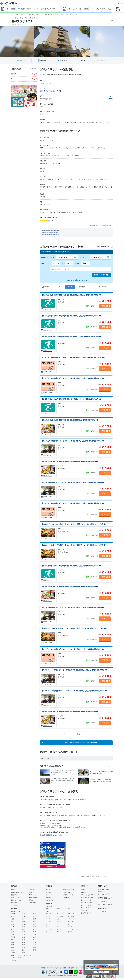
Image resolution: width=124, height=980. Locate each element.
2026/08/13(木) (97, 257)
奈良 (24, 937)
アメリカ (49, 922)
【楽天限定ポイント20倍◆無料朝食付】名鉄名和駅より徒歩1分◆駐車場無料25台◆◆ (71, 295)
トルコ (48, 932)
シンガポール (50, 914)
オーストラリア (61, 929)
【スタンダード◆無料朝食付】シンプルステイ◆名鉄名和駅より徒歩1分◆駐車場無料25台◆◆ (74, 670)
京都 (24, 934)
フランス (49, 924)
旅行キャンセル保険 (104, 894)
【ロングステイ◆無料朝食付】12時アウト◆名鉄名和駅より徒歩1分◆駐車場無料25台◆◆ (73, 357)
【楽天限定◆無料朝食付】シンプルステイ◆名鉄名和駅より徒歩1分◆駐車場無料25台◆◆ (73, 441)
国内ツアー (14, 890)
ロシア (70, 927)
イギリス (70, 922)
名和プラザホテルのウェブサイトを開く (53, 91)
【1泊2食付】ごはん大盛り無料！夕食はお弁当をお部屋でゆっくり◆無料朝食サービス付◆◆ (74, 524)
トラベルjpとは (102, 911)
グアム (59, 919)
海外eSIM (66, 898)
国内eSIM (14, 903)
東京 (13, 924)
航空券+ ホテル (75, 9)
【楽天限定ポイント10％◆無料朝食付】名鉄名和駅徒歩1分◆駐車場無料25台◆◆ (70, 420)
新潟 (24, 927)
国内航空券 (14, 895)
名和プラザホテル (22, 21)
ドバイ (70, 932)
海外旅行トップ (50, 906)
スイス (59, 927)
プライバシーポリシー (53, 968)
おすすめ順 (45, 287)
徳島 (13, 945)
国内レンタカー (33, 898)
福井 (24, 929)
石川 (13, 929)
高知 (35, 945)
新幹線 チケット (29, 9)
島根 (13, 942)
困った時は (120, 3)
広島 (35, 940)
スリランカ (60, 916)
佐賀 (24, 947)
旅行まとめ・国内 (86, 905)
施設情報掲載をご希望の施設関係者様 (51, 234)
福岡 (13, 947)
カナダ (59, 922)
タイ (58, 911)
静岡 (35, 929)
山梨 (35, 924)
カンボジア (71, 916)
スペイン (49, 927)
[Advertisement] (86, 855)
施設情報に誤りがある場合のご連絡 (50, 232)
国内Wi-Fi (31, 900)
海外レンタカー (50, 895)
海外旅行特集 (50, 900)
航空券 (13, 9)
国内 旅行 (3, 9)
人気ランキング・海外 (87, 898)
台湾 (58, 909)
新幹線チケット (33, 895)
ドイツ (70, 924)
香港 (69, 909)
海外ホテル (49, 892)
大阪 (35, 934)
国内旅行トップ (16, 911)
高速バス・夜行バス (17, 898)
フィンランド (50, 929)
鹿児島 (13, 953)
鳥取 (24, 940)
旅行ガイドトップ (86, 913)
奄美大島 (14, 960)
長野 (13, 927)
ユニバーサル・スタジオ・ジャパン (21, 955)
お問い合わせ (102, 909)
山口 (24, 942)
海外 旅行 (65, 9)
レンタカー (36, 9)
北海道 (13, 914)
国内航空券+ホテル (17, 892)
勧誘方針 (72, 968)
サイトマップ (80, 968)
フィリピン (60, 914)
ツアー (8, 9)
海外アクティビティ (69, 895)
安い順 (58, 287)
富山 (35, 927)
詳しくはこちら (101, 972)
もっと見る (80, 734)
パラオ (70, 919)
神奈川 (24, 924)
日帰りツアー (32, 890)
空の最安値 (14, 905)
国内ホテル (32, 892)
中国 (47, 911)
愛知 (13, 932)
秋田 (13, 916)
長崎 (35, 947)
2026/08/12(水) (63, 257)
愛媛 (24, 945)
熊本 (24, 950)
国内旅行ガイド (85, 890)
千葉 (35, 922)
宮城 (24, 916)
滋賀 (13, 934)
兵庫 (35, 937)
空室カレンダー (48, 309)
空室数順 (82, 287)
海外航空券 (67, 892)
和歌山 (13, 937)
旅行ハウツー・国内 (86, 900)
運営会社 (43, 968)
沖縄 (24, 953)
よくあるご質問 (103, 902)
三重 (24, 932)
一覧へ (110, 766)
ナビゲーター (85, 910)
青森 (24, 914)
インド (48, 916)
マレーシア (71, 914)
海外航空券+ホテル (69, 890)
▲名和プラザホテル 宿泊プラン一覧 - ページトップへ (95, 877)
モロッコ (60, 932)
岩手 (35, 914)
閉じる (114, 962)
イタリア (60, 924)
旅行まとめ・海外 (86, 908)
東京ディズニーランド (18, 958)
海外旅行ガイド (85, 892)
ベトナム (70, 911)
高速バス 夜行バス (43, 9)
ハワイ (48, 919)
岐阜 (35, 932)
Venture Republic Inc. (63, 976)
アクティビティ (52, 9)
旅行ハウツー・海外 (86, 903)
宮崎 (35, 950)
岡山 (13, 940)
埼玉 (24, 922)
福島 (13, 919)
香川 (35, 942)
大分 (13, 950)
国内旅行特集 (32, 903)
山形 (35, 916)
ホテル (18, 9)
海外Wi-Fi (49, 898)
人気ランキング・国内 (87, 895)
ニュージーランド (73, 929)
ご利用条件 (64, 968)
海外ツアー (49, 890)
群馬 (13, 922)
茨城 (35, 919)
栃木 (24, 919)
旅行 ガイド (118, 9)
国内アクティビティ (17, 900)
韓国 (47, 909)
